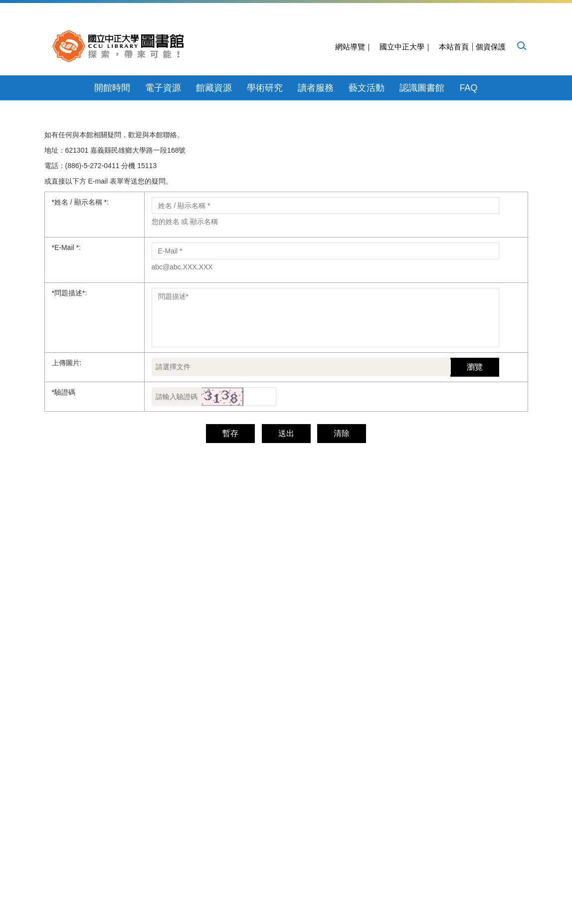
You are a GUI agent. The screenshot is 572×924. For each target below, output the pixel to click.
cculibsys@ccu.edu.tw (391, 668)
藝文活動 (367, 88)
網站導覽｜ (354, 47)
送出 (258, 587)
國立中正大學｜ (406, 47)
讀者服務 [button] (316, 88)
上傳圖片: (67, 516)
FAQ (468, 88)
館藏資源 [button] (214, 88)
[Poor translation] (36, 773)
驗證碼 (64, 546)
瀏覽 (475, 521)
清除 (314, 587)
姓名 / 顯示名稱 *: (80, 356)
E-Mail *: (66, 401)
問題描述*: (70, 447)
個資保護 (491, 47)
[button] (521, 45)
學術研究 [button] (265, 88)
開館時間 (112, 88)
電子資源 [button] (163, 88)
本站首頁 (454, 47)
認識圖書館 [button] (422, 88)
